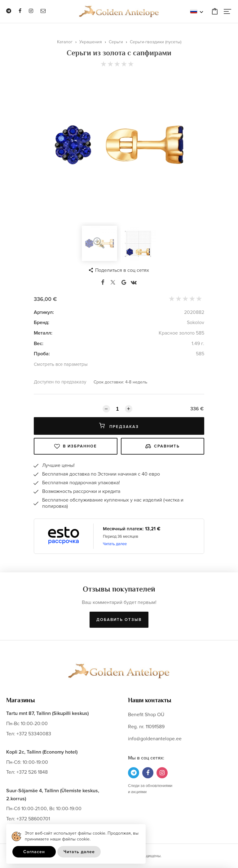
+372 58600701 (33, 819)
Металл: (43, 333)
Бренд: (42, 323)
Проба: (42, 354)
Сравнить (163, 446)
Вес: (39, 344)
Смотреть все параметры (61, 364)
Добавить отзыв (119, 620)
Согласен (34, 852)
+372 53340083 (34, 734)
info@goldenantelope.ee (155, 739)
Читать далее (115, 544)
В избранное (76, 446)
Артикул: (44, 312)
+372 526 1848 (32, 772)
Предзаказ (119, 426)
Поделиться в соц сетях (122, 270)
